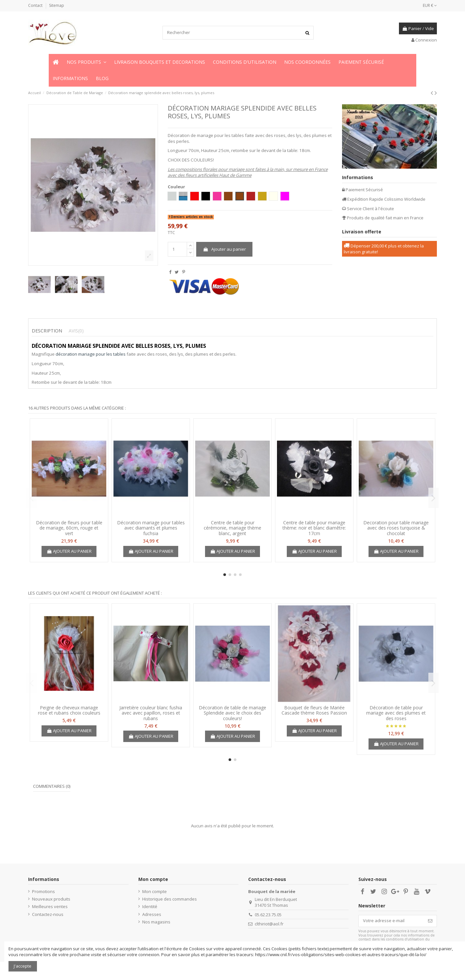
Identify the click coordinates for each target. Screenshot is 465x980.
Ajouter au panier (224, 249)
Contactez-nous (48, 914)
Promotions (43, 891)
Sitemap (57, 5)
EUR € (430, 5)
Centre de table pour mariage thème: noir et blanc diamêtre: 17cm (314, 528)
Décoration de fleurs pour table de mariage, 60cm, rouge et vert (69, 528)
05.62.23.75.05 (268, 915)
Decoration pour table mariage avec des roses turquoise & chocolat (396, 528)
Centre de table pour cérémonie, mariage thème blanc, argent (232, 528)
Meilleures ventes (50, 906)
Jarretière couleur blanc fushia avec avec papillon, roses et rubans (151, 713)
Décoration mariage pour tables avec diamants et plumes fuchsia (151, 528)
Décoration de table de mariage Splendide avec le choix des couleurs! (232, 713)
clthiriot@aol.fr (269, 924)
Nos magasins (156, 922)
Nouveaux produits (51, 899)
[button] (86, 62)
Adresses (152, 914)
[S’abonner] (430, 921)
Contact (36, 5)
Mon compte (155, 891)
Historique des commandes (170, 899)
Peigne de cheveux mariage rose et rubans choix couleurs (69, 710)
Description (47, 331)
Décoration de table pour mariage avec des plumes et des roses (396, 713)
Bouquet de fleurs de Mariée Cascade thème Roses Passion (314, 710)
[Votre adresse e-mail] (391, 921)
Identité (150, 906)
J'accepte (23, 966)
